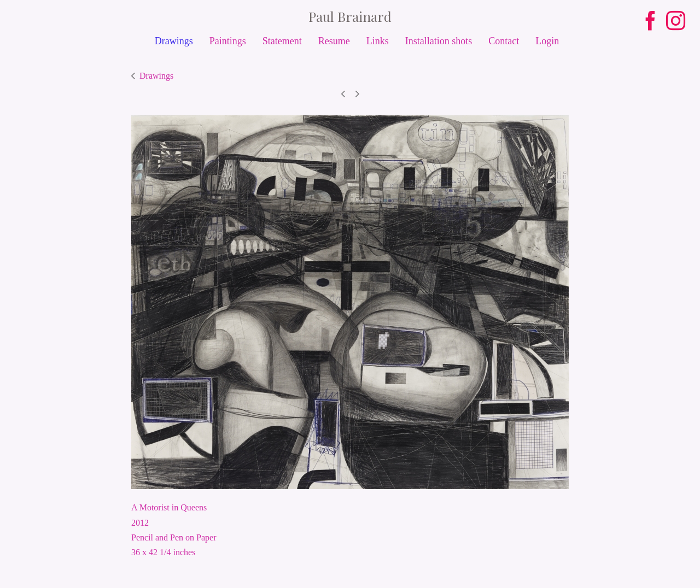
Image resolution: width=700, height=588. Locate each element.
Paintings (228, 41)
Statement (282, 41)
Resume (334, 41)
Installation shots (439, 41)
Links (378, 41)
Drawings (174, 41)
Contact (504, 41)
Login (547, 41)
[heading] (350, 16)
